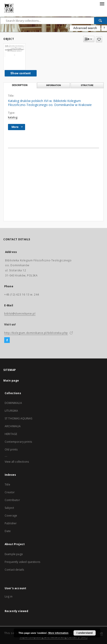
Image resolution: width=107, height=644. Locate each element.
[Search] (101, 21)
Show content (21, 73)
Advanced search (85, 28)
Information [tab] (53, 85)
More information (58, 633)
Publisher (11, 523)
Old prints (11, 449)
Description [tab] (20, 85)
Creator (10, 492)
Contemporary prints (18, 442)
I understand (85, 633)
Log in (9, 596)
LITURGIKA (11, 411)
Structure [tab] (87, 85)
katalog (13, 117)
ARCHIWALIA (13, 426)
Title (7, 484)
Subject (9, 508)
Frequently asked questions (22, 562)
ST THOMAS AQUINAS (19, 418)
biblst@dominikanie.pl (20, 314)
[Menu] (102, 4)
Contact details (14, 570)
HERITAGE (11, 434)
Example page (14, 554)
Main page (11, 381)
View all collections (17, 462)
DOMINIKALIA (13, 403)
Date (8, 531)
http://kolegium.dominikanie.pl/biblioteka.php (36, 333)
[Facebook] (7, 340)
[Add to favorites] (99, 39)
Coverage (11, 516)
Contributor (12, 500)
